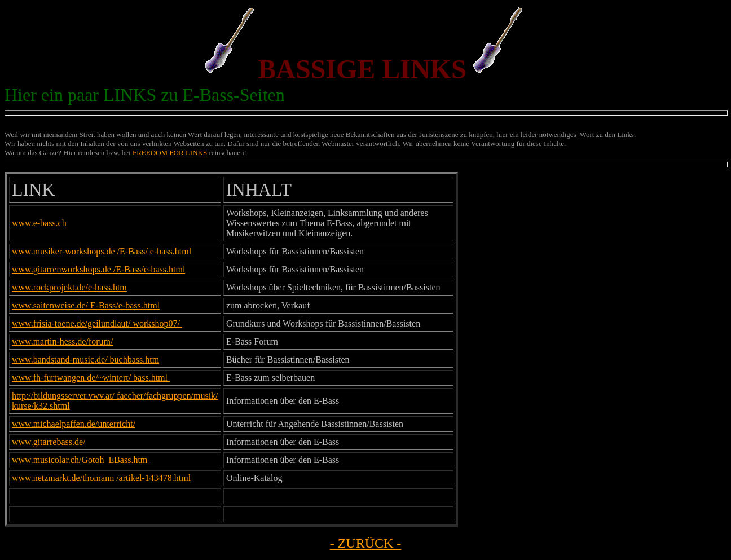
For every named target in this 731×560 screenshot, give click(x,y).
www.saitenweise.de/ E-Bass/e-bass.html (86, 305)
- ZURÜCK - (366, 543)
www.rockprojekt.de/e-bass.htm (69, 287)
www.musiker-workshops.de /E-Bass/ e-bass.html (103, 251)
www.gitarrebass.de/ (49, 442)
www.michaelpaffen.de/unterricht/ (74, 424)
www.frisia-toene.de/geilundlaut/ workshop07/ (97, 323)
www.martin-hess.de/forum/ (62, 341)
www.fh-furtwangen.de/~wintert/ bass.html (91, 378)
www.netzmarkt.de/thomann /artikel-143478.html (101, 478)
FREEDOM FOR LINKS (170, 153)
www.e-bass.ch (39, 223)
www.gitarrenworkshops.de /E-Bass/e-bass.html (98, 269)
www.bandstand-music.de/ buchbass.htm (85, 360)
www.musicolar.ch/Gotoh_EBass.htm (81, 460)
